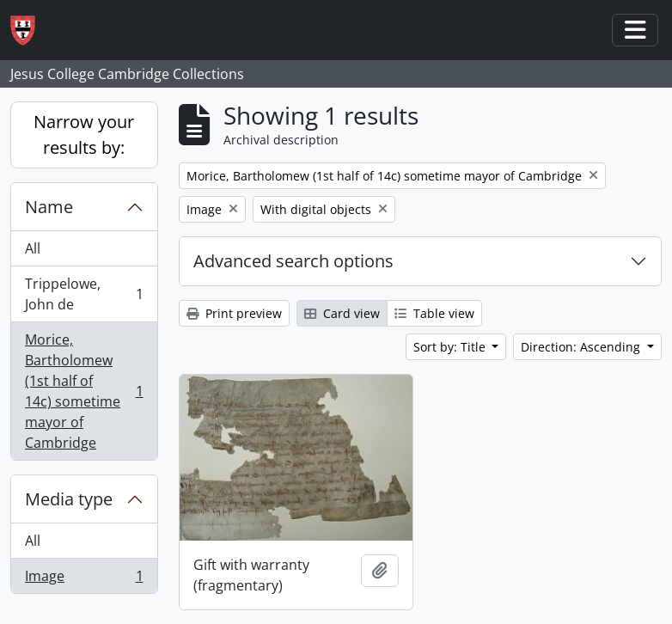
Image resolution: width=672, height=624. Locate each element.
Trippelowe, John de (84, 294)
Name (49, 207)
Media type (69, 499)
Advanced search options (293, 261)
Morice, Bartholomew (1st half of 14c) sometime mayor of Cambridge (84, 391)
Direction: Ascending (582, 347)
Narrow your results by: (84, 135)
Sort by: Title (451, 347)
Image (84, 579)
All (33, 248)
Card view (342, 313)
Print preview (234, 313)
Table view (434, 313)
